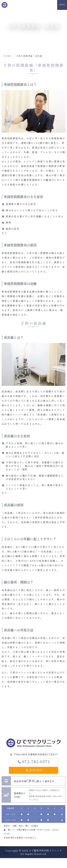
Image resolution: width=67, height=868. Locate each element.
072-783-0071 (36, 761)
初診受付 (36, 770)
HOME (7, 56)
